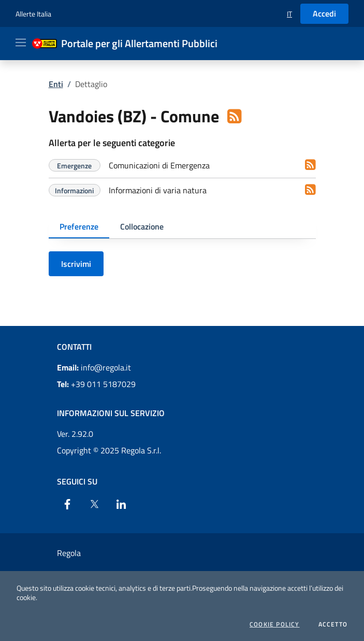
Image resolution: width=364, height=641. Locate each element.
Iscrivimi (76, 264)
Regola (69, 553)
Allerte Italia (33, 14)
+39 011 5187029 (96, 384)
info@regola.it (94, 367)
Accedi (324, 13)
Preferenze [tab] (79, 226)
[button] (289, 14)
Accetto (333, 624)
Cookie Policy (275, 624)
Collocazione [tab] (142, 226)
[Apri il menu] (21, 42)
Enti (56, 84)
